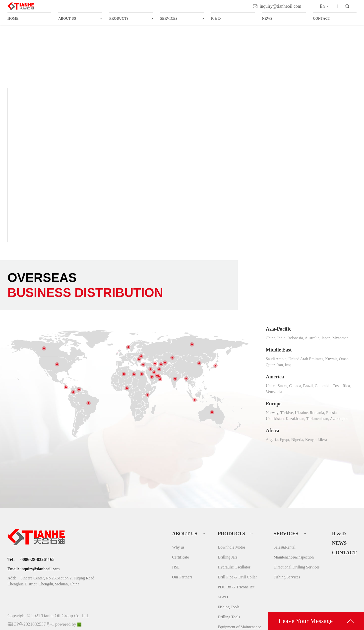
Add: (12, 578)
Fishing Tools (228, 607)
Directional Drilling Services (297, 567)
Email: (13, 569)
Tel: (11, 560)
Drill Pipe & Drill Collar (237, 577)
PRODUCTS (119, 19)
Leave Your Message (306, 621)
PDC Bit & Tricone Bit (236, 587)
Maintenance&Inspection (294, 557)
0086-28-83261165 (37, 560)
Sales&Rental (285, 547)
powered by (68, 624)
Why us (178, 547)
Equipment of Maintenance (239, 627)
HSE (176, 567)
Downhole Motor (231, 547)
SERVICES (169, 19)
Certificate (181, 557)
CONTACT (322, 19)
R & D (216, 19)
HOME (13, 19)
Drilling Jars (228, 557)
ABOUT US (67, 19)
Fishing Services (287, 577)
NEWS (267, 19)
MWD (223, 597)
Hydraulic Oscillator (234, 567)
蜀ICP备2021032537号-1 (31, 624)
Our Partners (182, 577)
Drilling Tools (229, 617)
